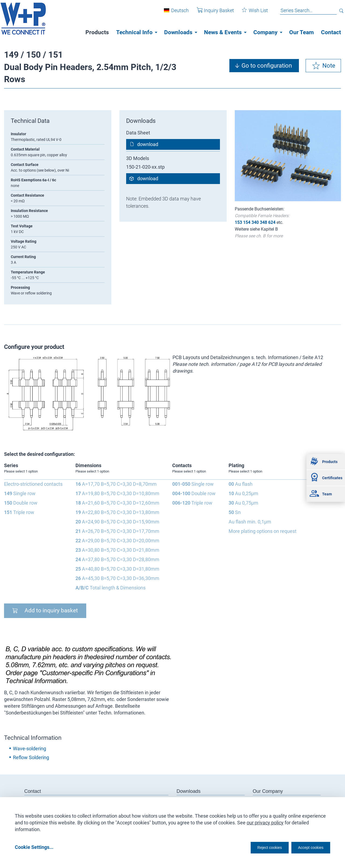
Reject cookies (256, 847)
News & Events (223, 32)
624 (272, 222)
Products (97, 32)
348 (263, 222)
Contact (331, 32)
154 (247, 222)
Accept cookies (307, 847)
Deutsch (176, 13)
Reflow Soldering (31, 757)
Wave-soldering (30, 749)
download (148, 144)
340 (255, 222)
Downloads (178, 32)
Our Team (301, 32)
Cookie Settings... (34, 847)
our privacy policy (265, 821)
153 (238, 222)
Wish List (251, 13)
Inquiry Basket (211, 13)
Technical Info (134, 32)
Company (265, 32)
